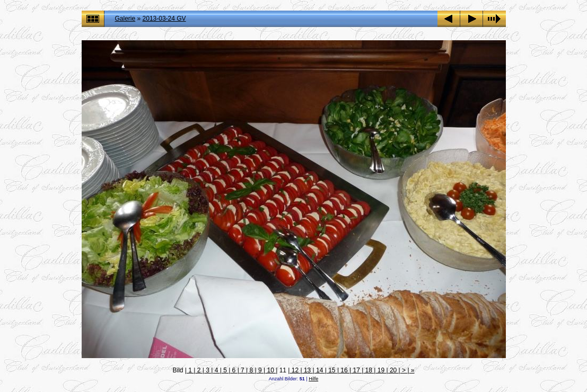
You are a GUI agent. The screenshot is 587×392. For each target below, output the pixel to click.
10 (270, 370)
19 (381, 370)
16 (344, 370)
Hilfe (313, 379)
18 (369, 370)
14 (320, 370)
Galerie (125, 19)
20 (393, 370)
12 (295, 370)
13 (308, 370)
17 (356, 370)
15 (332, 370)
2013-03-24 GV (164, 19)
